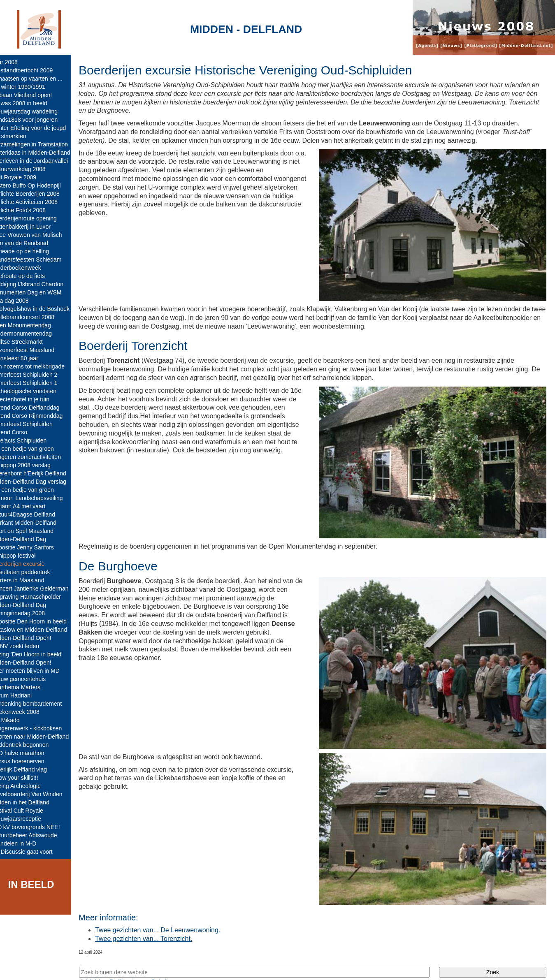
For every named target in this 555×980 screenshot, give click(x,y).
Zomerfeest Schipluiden (34, 424)
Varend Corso (21, 432)
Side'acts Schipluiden (31, 440)
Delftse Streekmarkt (29, 342)
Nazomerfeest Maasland (35, 350)
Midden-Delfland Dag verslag (41, 482)
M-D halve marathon (29, 753)
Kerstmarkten (20, 136)
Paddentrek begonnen (32, 745)
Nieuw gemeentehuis (30, 679)
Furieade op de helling (32, 251)
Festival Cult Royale (29, 811)
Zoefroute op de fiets (30, 276)
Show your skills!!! (26, 778)
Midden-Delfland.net (127, 967)
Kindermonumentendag (33, 334)
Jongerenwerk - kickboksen (38, 728)
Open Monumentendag (33, 325)
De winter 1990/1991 (30, 87)
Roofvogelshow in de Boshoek (42, 309)
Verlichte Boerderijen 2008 (37, 194)
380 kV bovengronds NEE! (37, 827)
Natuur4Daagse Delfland (35, 514)
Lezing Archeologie (28, 786)
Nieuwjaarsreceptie (28, 819)
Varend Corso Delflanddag (37, 408)
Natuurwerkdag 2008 (30, 169)
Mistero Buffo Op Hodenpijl (38, 185)
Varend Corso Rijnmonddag (39, 416)
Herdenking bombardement (38, 704)
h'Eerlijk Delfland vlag (31, 769)
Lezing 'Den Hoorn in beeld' (38, 654)
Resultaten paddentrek (32, 572)
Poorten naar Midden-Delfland (42, 737)
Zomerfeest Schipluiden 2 (36, 375)
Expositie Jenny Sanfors (34, 547)
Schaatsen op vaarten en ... (38, 79)
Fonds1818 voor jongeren (36, 120)
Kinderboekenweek (28, 268)
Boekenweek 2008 (27, 712)
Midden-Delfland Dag (30, 539)
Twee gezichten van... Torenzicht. (155, 923)
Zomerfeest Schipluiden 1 (36, 383)
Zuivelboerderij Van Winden (38, 794)
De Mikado (17, 720)
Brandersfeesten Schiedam (38, 259)
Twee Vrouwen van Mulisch (38, 235)
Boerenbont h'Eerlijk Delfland (40, 473)
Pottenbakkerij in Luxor (33, 227)
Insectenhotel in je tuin (32, 399)
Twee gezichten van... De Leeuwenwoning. (169, 915)
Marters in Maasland (29, 580)
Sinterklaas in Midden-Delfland (42, 153)
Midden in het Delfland (32, 802)
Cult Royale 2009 (25, 177)
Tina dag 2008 (22, 301)
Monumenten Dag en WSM (38, 292)
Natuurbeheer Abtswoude (36, 835)
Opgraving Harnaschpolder (38, 597)
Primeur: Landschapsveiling (39, 498)
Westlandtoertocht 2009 (34, 70)
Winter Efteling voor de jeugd (40, 128)
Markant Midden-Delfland (35, 523)
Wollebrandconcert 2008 (35, 317)
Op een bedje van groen (34, 449)
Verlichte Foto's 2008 (30, 210)
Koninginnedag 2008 (30, 613)
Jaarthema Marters (27, 687)
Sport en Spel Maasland (34, 531)
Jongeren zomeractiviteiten (38, 457)
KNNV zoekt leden (27, 646)
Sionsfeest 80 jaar (26, 358)
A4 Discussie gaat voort (34, 852)
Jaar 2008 (16, 62)
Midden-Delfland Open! (33, 638)
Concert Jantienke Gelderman (42, 588)
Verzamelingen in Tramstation (41, 144)
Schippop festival (25, 556)
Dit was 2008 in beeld (31, 103)
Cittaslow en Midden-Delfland (41, 630)
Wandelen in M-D (26, 843)
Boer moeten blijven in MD (37, 671)
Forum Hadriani (23, 695)
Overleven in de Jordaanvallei (41, 161)
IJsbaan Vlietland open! (33, 95)
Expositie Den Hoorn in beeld (41, 621)
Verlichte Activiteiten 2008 (36, 202)
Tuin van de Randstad (31, 243)
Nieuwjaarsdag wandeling (36, 111)
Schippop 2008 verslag (33, 465)
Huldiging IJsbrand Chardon (39, 284)
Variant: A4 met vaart (30, 506)
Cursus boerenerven (29, 761)
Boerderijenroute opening (36, 218)
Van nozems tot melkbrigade (39, 366)
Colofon (174, 967)
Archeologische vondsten (35, 391)
